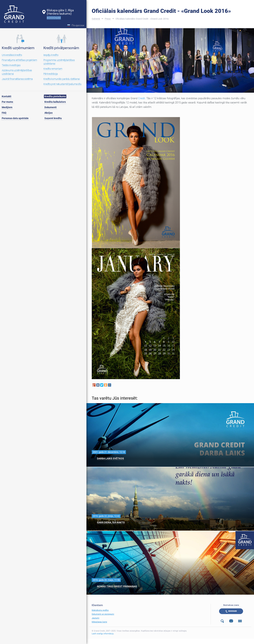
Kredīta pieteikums (55, 96)
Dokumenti (51, 107)
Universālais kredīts (12, 55)
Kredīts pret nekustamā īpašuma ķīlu (62, 84)
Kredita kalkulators (55, 102)
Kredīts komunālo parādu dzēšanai (62, 79)
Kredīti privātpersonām (61, 48)
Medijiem (7, 107)
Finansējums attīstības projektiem (19, 60)
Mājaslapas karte (99, 622)
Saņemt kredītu (53, 118)
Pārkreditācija (51, 74)
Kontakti (7, 96)
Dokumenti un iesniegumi (103, 614)
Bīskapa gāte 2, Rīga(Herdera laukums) (60, 12)
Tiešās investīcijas (11, 65)
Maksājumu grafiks (100, 610)
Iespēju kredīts (51, 55)
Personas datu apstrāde (15, 118)
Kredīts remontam (53, 69)
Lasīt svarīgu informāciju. (103, 634)
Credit (142, 98)
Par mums (7, 102)
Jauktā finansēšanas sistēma (17, 79)
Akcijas (49, 113)
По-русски (78, 25)
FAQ (4, 113)
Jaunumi (96, 618)
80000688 (232, 611)
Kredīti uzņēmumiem (18, 48)
